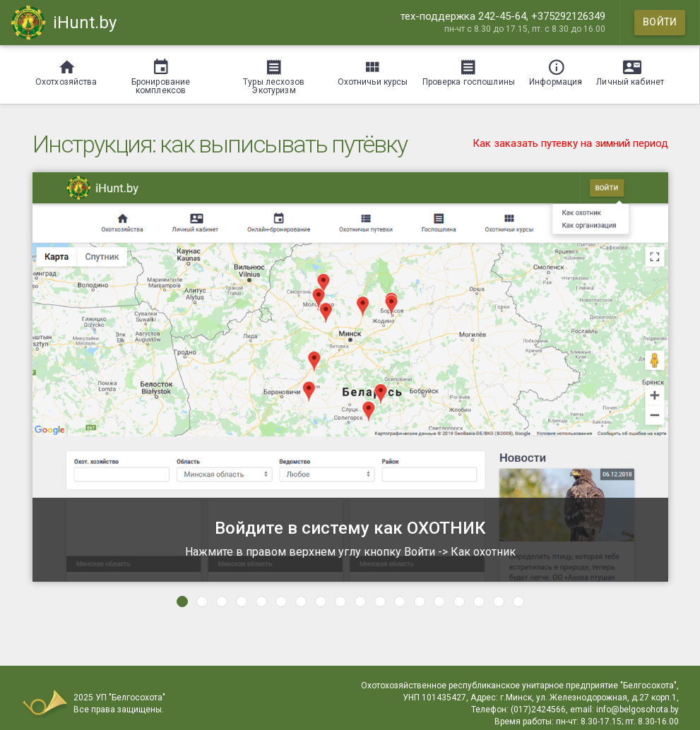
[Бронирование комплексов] (161, 74)
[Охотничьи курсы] (373, 70)
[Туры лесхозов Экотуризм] (274, 74)
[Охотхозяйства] (66, 70)
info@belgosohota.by (637, 710)
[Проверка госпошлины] (469, 70)
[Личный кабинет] (630, 70)
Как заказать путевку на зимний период (570, 143)
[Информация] (556, 70)
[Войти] (660, 23)
